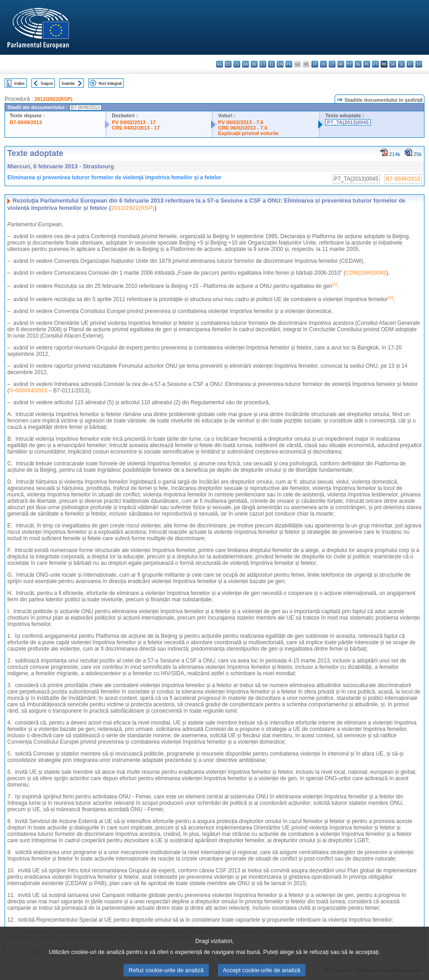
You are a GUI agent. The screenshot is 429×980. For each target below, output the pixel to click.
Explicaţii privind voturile (248, 133)
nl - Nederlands (358, 64)
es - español (228, 64)
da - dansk (246, 64)
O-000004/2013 (28, 391)
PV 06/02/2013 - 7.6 (241, 122)
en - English (280, 64)
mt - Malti (349, 64)
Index (19, 83)
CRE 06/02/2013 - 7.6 (243, 128)
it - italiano (315, 64)
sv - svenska (419, 64)
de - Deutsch (254, 64)
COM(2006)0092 (366, 273)
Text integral (110, 83)
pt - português (375, 64)
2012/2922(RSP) (53, 99)
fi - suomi (410, 64)
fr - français (289, 64)
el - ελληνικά (271, 64)
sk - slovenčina (393, 64)
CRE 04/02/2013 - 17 (136, 128)
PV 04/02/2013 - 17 (134, 122)
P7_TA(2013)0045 (348, 122)
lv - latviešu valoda (323, 64)
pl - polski (367, 64)
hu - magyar (341, 64)
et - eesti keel (263, 64)
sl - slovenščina (401, 64)
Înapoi (47, 83)
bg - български (220, 64)
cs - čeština (237, 64)
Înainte (68, 83)
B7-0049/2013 (26, 122)
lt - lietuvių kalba (332, 64)
